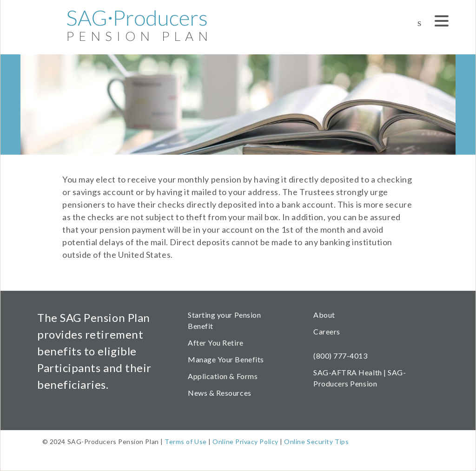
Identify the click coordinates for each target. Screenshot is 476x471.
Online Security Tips (316, 442)
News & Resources (220, 393)
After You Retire (216, 343)
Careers (327, 331)
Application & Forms (223, 376)
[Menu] (442, 23)
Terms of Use (185, 442)
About (324, 315)
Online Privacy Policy (245, 442)
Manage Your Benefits (226, 359)
